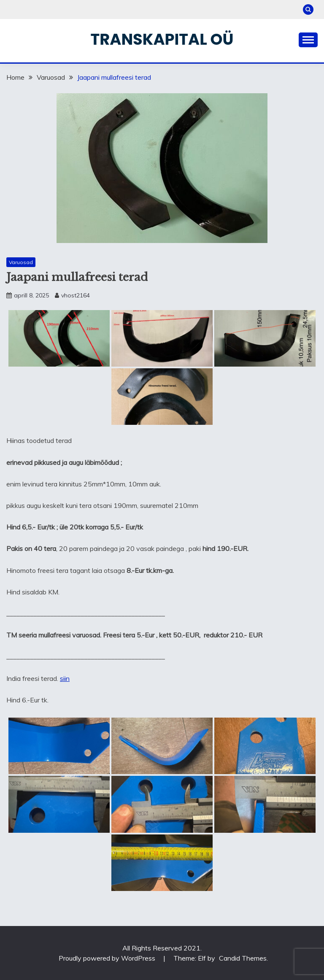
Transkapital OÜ (162, 39)
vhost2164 (76, 295)
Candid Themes (243, 958)
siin (65, 678)
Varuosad (21, 262)
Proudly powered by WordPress (108, 958)
